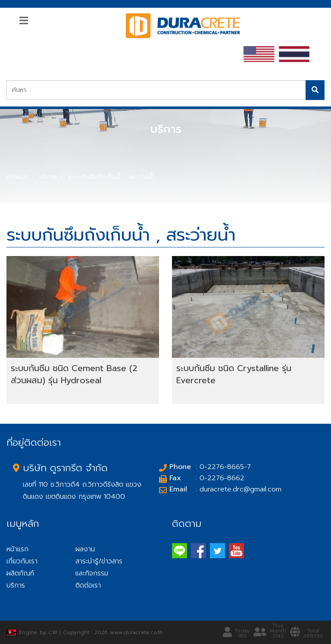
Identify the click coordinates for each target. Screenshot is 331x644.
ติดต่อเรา (88, 585)
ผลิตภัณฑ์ (20, 573)
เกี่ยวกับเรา (22, 561)
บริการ (48, 177)
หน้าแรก (17, 177)
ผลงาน (85, 549)
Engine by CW (33, 632)
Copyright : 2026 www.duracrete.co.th (113, 632)
